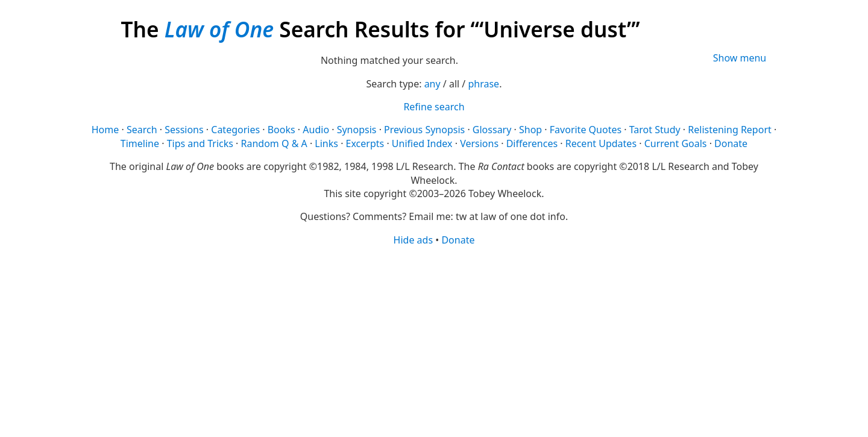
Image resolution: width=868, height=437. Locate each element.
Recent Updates (601, 143)
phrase (483, 84)
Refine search (434, 107)
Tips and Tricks (200, 143)
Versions (479, 143)
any (432, 84)
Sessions (184, 130)
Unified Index (422, 143)
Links (326, 143)
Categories (235, 130)
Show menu (740, 58)
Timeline (140, 143)
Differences (532, 143)
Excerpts (365, 143)
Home (105, 130)
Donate (731, 143)
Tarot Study (655, 130)
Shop (530, 130)
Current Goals (676, 143)
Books (281, 130)
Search (142, 130)
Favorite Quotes (586, 130)
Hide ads (414, 240)
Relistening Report (729, 130)
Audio (316, 130)
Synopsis (357, 130)
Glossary (492, 130)
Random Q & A (274, 143)
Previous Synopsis (424, 130)
